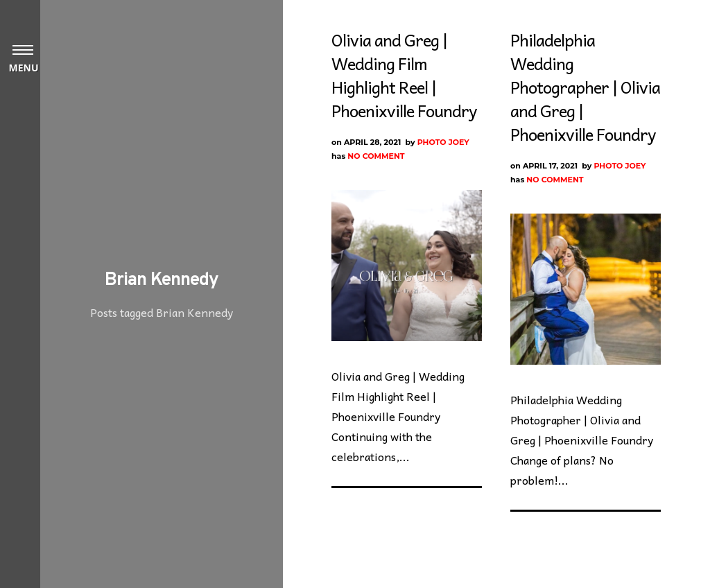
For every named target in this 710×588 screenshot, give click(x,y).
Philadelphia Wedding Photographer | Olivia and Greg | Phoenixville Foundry (585, 87)
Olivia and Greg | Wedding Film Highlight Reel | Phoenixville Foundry (404, 75)
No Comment (376, 156)
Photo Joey (443, 142)
